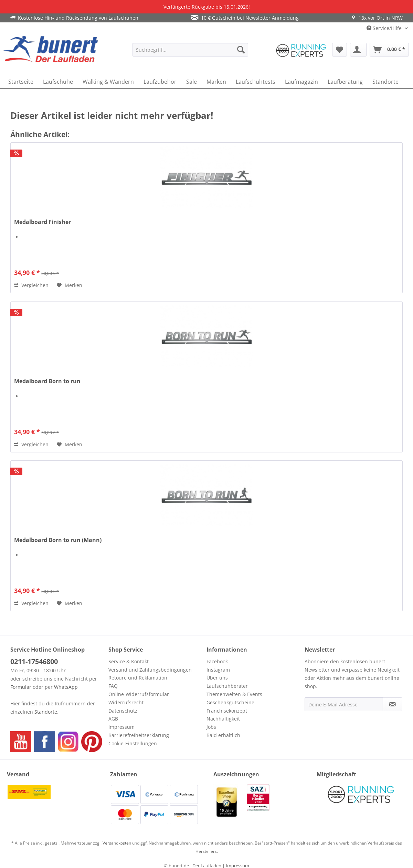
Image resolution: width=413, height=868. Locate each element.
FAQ (113, 686)
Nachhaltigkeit (223, 719)
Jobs (211, 727)
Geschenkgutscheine (230, 702)
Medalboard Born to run (47, 381)
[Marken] (216, 82)
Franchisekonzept (227, 711)
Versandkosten (117, 843)
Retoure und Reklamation (138, 678)
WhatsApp (66, 687)
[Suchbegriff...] (190, 50)
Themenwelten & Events (234, 694)
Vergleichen (31, 285)
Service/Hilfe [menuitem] (385, 28)
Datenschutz (123, 711)
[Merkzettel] (340, 50)
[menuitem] (190, 50)
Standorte (46, 712)
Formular (21, 687)
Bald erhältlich (223, 735)
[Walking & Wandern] (108, 82)
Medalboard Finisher (43, 222)
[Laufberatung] (345, 82)
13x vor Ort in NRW (377, 18)
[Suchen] (241, 50)
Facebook (217, 661)
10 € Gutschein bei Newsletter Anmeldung (245, 18)
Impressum (121, 727)
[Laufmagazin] (301, 82)
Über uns (217, 678)
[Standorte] (385, 82)
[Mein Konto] (358, 50)
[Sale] (192, 82)
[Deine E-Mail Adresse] (344, 704)
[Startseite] (21, 82)
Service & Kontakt (129, 661)
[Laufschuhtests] (256, 82)
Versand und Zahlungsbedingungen (150, 670)
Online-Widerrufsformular (139, 694)
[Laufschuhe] (58, 82)
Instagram (218, 670)
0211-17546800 (34, 661)
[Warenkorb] (389, 50)
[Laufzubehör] (160, 82)
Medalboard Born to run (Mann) (58, 540)
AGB (113, 719)
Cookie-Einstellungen (133, 743)
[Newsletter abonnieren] (393, 704)
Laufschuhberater (227, 686)
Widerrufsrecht (126, 702)
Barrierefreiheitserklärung (139, 735)
